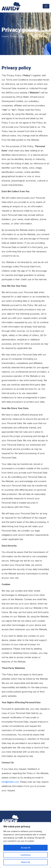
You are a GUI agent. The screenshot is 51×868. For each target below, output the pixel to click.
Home (5, 36)
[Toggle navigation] (46, 6)
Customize (25, 855)
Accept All (26, 848)
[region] (25, 845)
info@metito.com (10, 782)
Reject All (26, 862)
